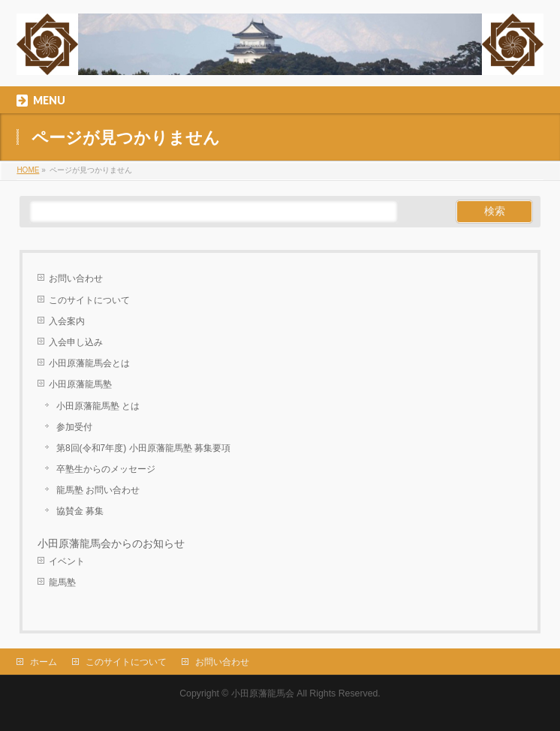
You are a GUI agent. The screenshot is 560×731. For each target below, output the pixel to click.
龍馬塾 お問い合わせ (98, 490)
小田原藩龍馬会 (263, 693)
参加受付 (74, 427)
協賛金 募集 (80, 511)
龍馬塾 (62, 582)
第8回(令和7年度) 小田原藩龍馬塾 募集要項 (143, 448)
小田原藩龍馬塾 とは (98, 406)
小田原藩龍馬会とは (89, 363)
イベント (67, 561)
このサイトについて (89, 300)
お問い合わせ (76, 278)
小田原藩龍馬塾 (80, 384)
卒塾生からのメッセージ (106, 469)
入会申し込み (76, 342)
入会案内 (67, 321)
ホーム (44, 662)
